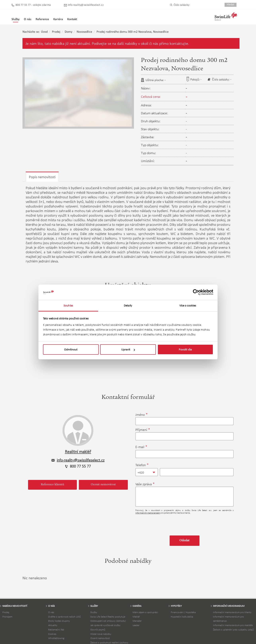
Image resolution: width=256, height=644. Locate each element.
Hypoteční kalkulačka (182, 617)
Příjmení (141, 430)
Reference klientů (52, 485)
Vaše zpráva (144, 484)
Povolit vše (185, 349)
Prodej (56, 32)
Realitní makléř (78, 452)
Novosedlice (84, 32)
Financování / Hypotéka (183, 612)
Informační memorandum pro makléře (233, 625)
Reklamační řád (56, 630)
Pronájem (7, 617)
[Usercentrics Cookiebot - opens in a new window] (196, 292)
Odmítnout (71, 349)
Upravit (128, 349)
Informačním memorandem (148, 513)
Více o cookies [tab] (188, 305)
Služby (16, 19)
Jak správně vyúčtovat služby (105, 625)
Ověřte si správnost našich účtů (64, 617)
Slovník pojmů (98, 630)
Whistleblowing (56, 638)
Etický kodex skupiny (59, 621)
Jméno (140, 415)
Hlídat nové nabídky (101, 634)
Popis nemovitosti (42, 177)
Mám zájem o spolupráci (145, 612)
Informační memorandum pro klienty (232, 612)
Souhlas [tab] (68, 305)
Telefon (141, 465)
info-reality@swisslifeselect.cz (86, 5)
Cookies (52, 634)
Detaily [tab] (128, 305)
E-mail (140, 447)
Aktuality (53, 625)
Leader (136, 625)
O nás (51, 612)
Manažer (137, 621)
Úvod (44, 32)
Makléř (136, 617)
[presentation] (166, 523)
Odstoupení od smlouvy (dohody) (108, 621)
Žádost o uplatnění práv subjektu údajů (233, 630)
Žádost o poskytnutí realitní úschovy (109, 643)
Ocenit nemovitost (103, 485)
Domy (68, 32)
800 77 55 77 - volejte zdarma (33, 5)
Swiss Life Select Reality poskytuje (108, 617)
